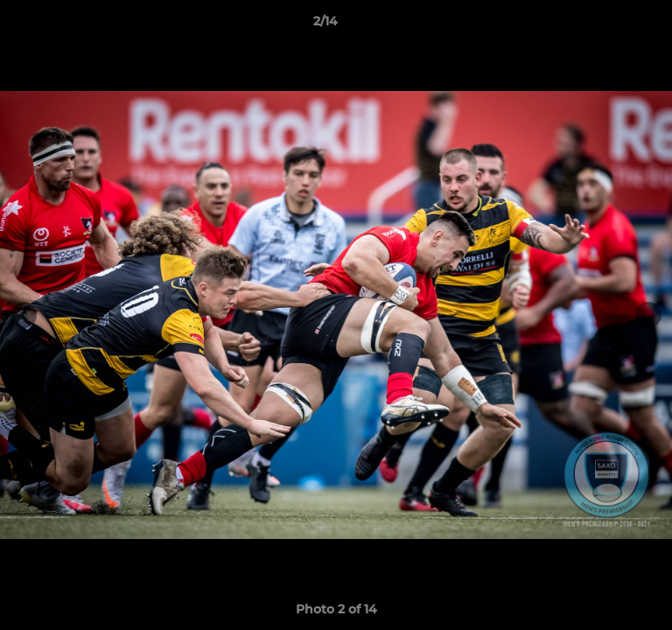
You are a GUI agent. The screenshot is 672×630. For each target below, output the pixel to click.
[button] (609, 25)
